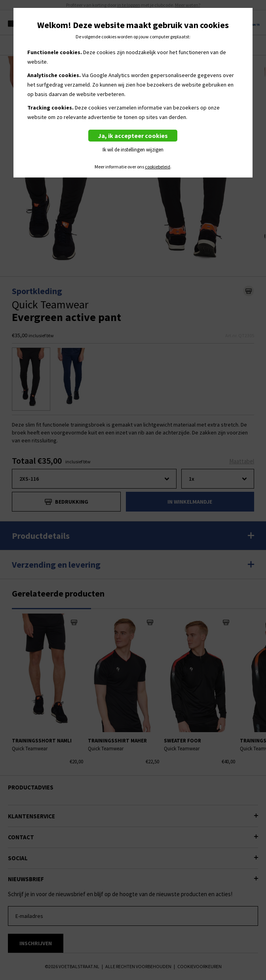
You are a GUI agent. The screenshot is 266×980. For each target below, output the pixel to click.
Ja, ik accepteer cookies (133, 136)
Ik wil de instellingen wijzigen (133, 150)
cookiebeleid (158, 167)
